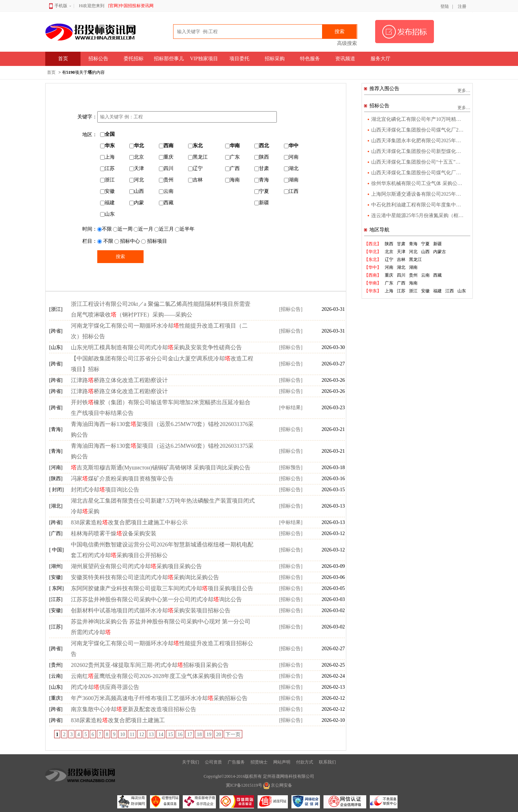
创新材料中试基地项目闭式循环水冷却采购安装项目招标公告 (151, 610)
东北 (195, 146)
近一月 (143, 229)
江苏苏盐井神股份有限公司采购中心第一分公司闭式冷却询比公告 (156, 599)
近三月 (164, 229)
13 (151, 734)
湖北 (291, 168)
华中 (291, 146)
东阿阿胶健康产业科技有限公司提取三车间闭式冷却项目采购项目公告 (162, 588)
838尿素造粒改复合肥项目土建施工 (118, 720)
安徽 (107, 191)
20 (218, 734)
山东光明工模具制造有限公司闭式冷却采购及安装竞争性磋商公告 (156, 347)
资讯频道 (345, 59)
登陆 (445, 6)
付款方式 (305, 762)
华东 (107, 146)
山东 (107, 214)
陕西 (262, 157)
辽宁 (195, 168)
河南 (291, 157)
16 (180, 734)
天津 (137, 168)
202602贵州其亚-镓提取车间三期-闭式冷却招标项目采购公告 (150, 665)
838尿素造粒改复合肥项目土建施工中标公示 (129, 522)
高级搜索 (347, 43)
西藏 (166, 203)
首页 (63, 59)
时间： (90, 229)
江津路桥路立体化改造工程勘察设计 (119, 380)
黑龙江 (198, 157)
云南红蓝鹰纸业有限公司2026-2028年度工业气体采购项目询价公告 (157, 676)
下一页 (233, 734)
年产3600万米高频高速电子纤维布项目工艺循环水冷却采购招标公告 (159, 698)
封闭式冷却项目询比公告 (105, 490)
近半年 (185, 229)
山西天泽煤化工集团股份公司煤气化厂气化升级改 (418, 173)
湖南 (291, 180)
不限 (105, 229)
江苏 (107, 168)
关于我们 (191, 762)
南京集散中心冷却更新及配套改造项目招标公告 (134, 709)
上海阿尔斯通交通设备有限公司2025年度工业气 (418, 194)
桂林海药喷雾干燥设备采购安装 (114, 533)
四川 (166, 168)
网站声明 (282, 762)
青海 (262, 180)
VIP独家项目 (204, 59)
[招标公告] (291, 309)
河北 (137, 180)
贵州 (166, 180)
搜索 (340, 32)
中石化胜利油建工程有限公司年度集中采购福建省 (418, 205)
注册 (462, 6)
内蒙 (137, 203)
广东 (232, 157)
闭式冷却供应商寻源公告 (105, 687)
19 (209, 734)
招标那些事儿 (169, 59)
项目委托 (239, 59)
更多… (464, 91)
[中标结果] (291, 408)
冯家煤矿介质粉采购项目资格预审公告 (122, 479)
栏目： (90, 241)
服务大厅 (380, 59)
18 (199, 734)
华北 (137, 146)
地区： (90, 135)
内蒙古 (440, 252)
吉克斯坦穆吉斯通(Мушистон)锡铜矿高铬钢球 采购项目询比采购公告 (161, 467)
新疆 (262, 203)
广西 (232, 168)
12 (141, 734)
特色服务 (310, 59)
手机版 (60, 6)
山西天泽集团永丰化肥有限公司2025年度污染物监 (418, 141)
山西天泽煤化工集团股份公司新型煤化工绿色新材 (418, 151)
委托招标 (134, 59)
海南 (232, 180)
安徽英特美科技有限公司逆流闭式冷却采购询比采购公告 (145, 577)
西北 (262, 146)
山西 (137, 191)
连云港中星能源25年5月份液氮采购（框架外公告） (418, 215)
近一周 (123, 229)
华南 (232, 146)
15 (170, 734)
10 (123, 734)
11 (132, 734)
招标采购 (275, 59)
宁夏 (262, 191)
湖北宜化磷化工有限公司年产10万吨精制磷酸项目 (418, 119)
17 (190, 734)
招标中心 (127, 241)
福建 (107, 203)
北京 (137, 157)
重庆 (166, 157)
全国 (107, 134)
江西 (291, 191)
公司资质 (213, 762)
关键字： (87, 117)
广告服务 (236, 762)
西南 (166, 146)
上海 (107, 157)
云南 (166, 191)
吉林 (195, 180)
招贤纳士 (259, 762)
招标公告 (98, 59)
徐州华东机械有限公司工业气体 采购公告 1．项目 (418, 183)
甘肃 (262, 168)
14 (161, 734)
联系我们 (327, 762)
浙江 (107, 180)
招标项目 (154, 241)
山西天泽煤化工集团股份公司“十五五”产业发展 (418, 162)
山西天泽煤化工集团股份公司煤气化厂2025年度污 (418, 130)
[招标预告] (291, 467)
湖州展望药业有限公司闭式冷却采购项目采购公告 (136, 566)
